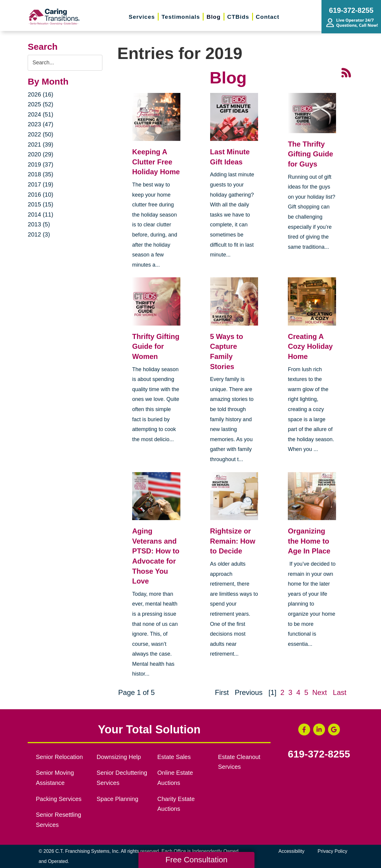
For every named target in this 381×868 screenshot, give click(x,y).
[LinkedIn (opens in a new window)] (319, 729)
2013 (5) (39, 224)
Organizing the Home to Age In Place (309, 541)
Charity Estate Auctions (176, 804)
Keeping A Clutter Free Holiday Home (156, 162)
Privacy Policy (332, 851)
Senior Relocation (60, 757)
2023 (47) (40, 124)
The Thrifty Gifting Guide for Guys (310, 154)
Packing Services (59, 799)
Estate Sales (174, 757)
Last (339, 692)
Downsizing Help (119, 757)
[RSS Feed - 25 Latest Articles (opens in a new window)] (346, 72)
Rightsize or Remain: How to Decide (233, 541)
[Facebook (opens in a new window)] (304, 729)
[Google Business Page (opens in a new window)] (334, 729)
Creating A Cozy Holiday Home (310, 346)
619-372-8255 (319, 754)
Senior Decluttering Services (122, 778)
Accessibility (292, 851)
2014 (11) (40, 214)
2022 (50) (40, 134)
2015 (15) (40, 204)
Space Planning (118, 799)
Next (320, 692)
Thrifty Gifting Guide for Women (156, 346)
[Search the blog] (65, 63)
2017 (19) (40, 184)
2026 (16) (40, 94)
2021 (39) (40, 144)
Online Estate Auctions (175, 778)
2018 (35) (40, 174)
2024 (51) (40, 114)
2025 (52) (40, 104)
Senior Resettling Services (59, 820)
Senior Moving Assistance (55, 778)
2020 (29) (40, 154)
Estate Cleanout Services (239, 762)
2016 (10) (40, 195)
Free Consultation (196, 860)
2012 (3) (39, 234)
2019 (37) (40, 164)
